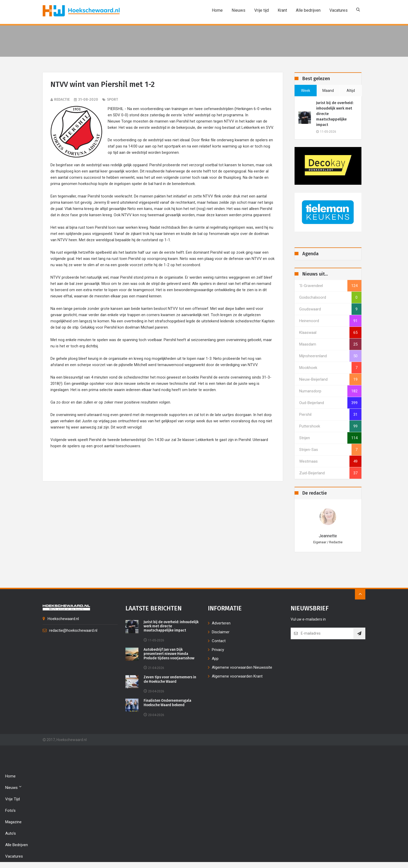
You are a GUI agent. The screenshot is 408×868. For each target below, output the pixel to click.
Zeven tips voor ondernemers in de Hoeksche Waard (171, 680)
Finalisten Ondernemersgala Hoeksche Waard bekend (168, 704)
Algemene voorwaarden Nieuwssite (242, 667)
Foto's (10, 811)
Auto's (11, 834)
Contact (219, 641)
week (306, 91)
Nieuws (238, 10)
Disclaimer (221, 632)
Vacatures (338, 10)
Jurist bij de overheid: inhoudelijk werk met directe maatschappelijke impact (335, 114)
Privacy (218, 650)
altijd (351, 91)
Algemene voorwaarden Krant (237, 676)
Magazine (13, 823)
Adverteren (221, 623)
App (215, 659)
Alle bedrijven (308, 10)
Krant (282, 10)
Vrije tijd (261, 10)
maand (328, 91)
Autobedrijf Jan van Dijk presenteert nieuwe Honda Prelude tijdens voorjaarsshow (170, 654)
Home (217, 10)
